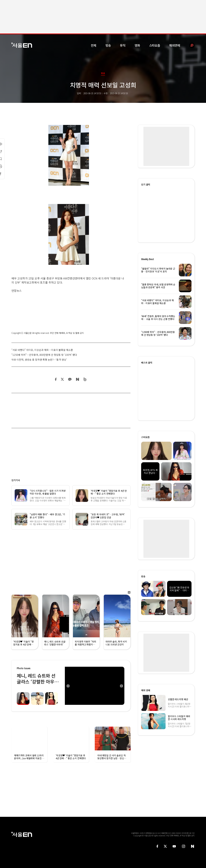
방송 (108, 45)
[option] (95, 686)
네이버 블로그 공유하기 (77, 379)
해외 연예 (146, 690)
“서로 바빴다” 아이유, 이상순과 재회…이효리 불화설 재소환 (42, 350)
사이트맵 (185, 833)
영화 (137, 45)
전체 (94, 45)
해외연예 (175, 45)
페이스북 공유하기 (56, 379)
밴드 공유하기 (85, 379)
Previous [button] (68, 686)
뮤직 (123, 45)
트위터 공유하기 (62, 379)
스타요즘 (155, 45)
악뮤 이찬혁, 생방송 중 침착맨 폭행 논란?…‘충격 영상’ (39, 360)
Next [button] (121, 686)
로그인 (192, 833)
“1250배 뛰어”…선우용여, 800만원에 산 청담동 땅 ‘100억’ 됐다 (44, 355)
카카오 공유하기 (70, 379)
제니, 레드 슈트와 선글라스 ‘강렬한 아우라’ (36, 682)
